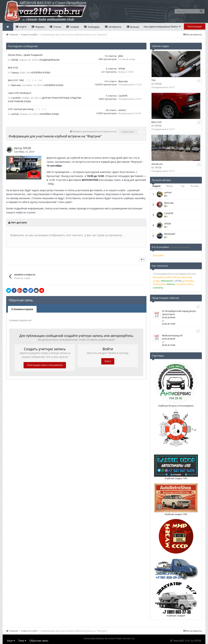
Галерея (74, 27)
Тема (22, 641)
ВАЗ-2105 (156, 122)
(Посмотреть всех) (180, 247)
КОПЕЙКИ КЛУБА (41, 72)
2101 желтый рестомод (21, 109)
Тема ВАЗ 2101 (182, 641)
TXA (153, 80)
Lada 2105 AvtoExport (20, 93)
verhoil (15, 114)
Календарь (93, 27)
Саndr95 (16, 98)
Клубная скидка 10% (176, 514)
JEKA (121, 56)
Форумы (40, 27)
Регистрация (195, 26)
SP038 (15, 60)
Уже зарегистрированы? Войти (162, 27)
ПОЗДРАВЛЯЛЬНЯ (49, 60)
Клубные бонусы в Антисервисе (176, 406)
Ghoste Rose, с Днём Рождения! (25, 55)
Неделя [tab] (156, 186)
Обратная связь (39, 641)
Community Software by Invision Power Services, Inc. (109, 638)
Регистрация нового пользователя (45, 365)
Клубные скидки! (176, 616)
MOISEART (170, 234)
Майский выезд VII (172, 335)
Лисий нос (157, 164)
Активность (115, 27)
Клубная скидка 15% (176, 478)
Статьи (57, 27)
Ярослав (16, 85)
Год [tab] (182, 186)
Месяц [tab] (169, 186)
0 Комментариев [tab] (22, 309)
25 (40, 80)
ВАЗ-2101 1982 (16, 80)
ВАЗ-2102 (13, 68)
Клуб (23, 27)
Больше (134, 27)
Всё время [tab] (196, 186)
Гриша (15, 72)
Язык (11, 641)
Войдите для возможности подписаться (95, 131)
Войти (108, 361)
